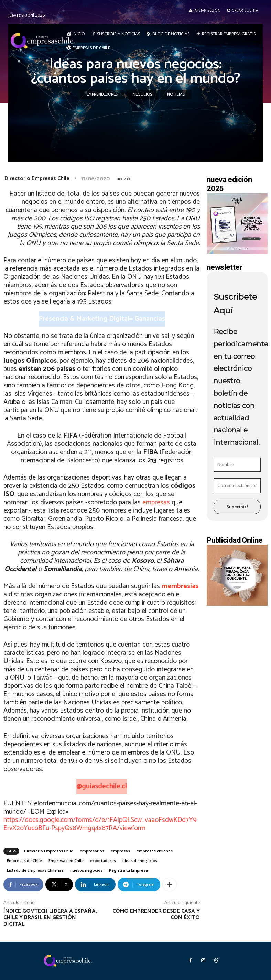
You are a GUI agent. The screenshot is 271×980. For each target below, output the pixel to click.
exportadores (103, 861)
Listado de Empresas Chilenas (35, 870)
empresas (156, 502)
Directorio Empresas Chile (37, 179)
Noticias (176, 95)
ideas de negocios (140, 861)
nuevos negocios (86, 870)
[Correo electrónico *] (237, 486)
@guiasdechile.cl (102, 786)
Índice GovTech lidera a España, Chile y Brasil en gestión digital (50, 918)
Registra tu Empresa (128, 870)
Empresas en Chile (66, 861)
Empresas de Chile (24, 861)
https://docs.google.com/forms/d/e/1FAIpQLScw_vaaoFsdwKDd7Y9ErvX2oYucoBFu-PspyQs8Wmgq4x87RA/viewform (100, 824)
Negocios (142, 95)
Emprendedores (102, 95)
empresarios (92, 851)
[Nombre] (237, 465)
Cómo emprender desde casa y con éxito (156, 914)
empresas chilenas (155, 851)
